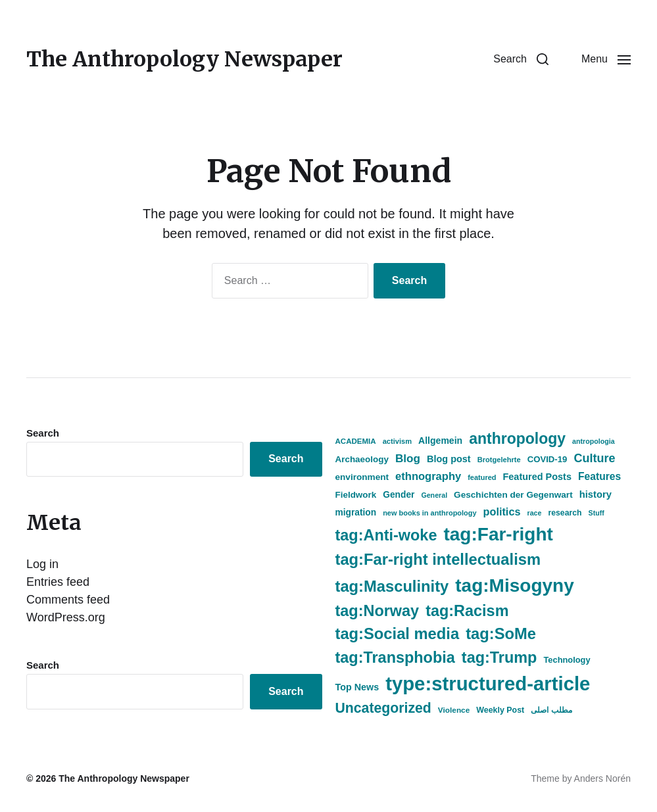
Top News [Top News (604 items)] (357, 687)
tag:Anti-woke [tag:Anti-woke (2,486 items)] (386, 535)
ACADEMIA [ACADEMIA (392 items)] (356, 441)
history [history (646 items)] (596, 494)
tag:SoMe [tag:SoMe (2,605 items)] (501, 634)
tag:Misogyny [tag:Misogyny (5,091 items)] (514, 585)
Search (43, 433)
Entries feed (58, 582)
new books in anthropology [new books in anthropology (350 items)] (429, 513)
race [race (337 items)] (534, 513)
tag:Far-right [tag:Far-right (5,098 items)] (498, 534)
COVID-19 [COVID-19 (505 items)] (547, 459)
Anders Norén (602, 778)
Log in (42, 564)
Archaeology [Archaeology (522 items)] (362, 459)
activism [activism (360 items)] (397, 441)
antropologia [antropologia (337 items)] (594, 441)
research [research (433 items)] (565, 513)
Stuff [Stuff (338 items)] (596, 513)
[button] (521, 59)
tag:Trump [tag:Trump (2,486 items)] (499, 657)
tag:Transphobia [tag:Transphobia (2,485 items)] (395, 657)
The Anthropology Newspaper (184, 59)
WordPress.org (66, 617)
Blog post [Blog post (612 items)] (449, 459)
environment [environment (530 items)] (362, 477)
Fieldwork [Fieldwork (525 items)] (356, 495)
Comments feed (68, 600)
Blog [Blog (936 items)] (408, 458)
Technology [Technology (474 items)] (567, 660)
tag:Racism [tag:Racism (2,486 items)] (467, 611)
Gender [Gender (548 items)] (399, 495)
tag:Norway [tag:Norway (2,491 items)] (377, 611)
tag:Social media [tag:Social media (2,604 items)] (398, 634)
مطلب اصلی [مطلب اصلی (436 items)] (551, 710)
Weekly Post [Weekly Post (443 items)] (500, 710)
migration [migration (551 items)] (356, 513)
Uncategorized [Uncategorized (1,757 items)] (383, 708)
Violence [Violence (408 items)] (454, 710)
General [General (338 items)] (434, 495)
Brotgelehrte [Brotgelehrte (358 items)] (499, 460)
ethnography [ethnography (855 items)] (428, 476)
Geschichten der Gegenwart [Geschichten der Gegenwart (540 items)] (513, 495)
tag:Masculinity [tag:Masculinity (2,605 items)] (392, 586)
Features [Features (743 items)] (599, 476)
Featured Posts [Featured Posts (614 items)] (537, 477)
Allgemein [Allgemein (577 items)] (440, 441)
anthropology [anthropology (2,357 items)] (517, 439)
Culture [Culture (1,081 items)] (594, 458)
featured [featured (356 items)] (482, 477)
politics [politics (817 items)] (502, 512)
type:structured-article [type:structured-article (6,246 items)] (488, 683)
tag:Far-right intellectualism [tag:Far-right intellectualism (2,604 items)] (438, 560)
